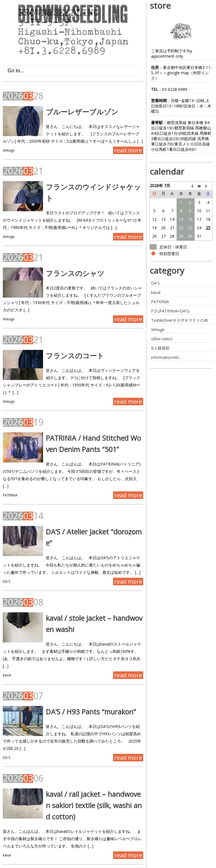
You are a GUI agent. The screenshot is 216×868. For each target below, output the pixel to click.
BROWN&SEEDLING (22, 864)
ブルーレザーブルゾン (76, 112)
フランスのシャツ (69, 269)
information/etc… (167, 357)
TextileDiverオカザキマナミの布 (180, 320)
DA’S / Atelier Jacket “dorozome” (91, 513)
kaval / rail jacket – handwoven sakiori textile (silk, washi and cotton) (90, 775)
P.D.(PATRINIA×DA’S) (170, 311)
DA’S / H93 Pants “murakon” (85, 682)
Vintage (9, 150)
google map (178, 73)
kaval (7, 645)
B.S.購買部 (160, 348)
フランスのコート (69, 352)
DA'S (6, 559)
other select (162, 339)
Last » (69, 846)
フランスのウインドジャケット (91, 187)
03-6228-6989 (175, 89)
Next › (51, 846)
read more (128, 150)
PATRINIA (10, 477)
